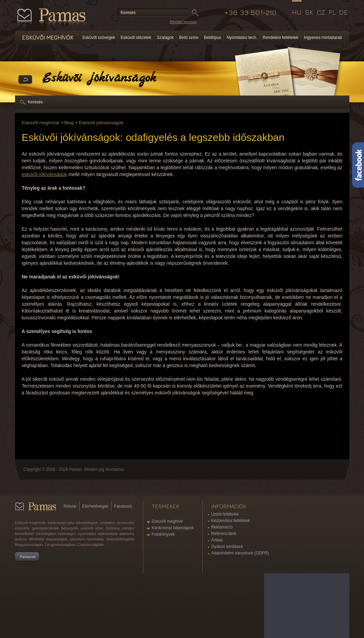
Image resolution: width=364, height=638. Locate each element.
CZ (321, 12)
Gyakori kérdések (227, 547)
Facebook (123, 506)
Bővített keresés (183, 22)
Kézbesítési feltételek (230, 521)
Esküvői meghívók (41, 123)
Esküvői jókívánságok (101, 123)
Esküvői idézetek (136, 38)
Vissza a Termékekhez (25, 80)
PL (332, 12)
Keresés (35, 102)
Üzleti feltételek (225, 514)
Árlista (217, 540)
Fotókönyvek (163, 534)
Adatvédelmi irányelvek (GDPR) (240, 553)
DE (343, 12)
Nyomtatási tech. (242, 38)
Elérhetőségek (95, 506)
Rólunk (70, 506)
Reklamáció (222, 527)
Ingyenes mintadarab (323, 38)
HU (297, 12)
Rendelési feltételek (281, 38)
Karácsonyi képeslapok (173, 528)
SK (309, 12)
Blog (69, 123)
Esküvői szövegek (99, 38)
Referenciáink (224, 534)
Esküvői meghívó (167, 521)
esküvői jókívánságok (45, 174)
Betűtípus (213, 38)
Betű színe (189, 38)
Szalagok (165, 38)
